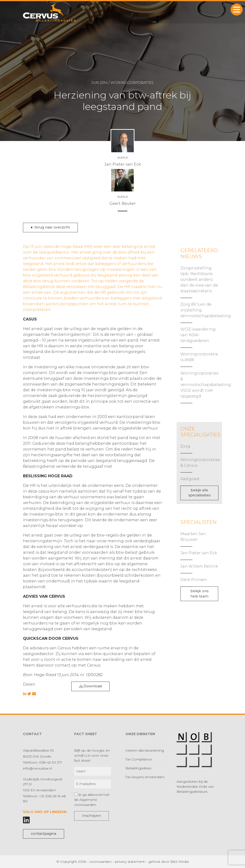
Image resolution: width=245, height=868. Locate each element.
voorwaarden (100, 862)
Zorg (185, 446)
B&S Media (180, 862)
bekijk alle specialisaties (199, 493)
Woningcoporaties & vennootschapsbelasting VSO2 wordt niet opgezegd (206, 385)
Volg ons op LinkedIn (45, 812)
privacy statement (130, 862)
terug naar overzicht (50, 227)
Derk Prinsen (194, 580)
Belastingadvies (138, 768)
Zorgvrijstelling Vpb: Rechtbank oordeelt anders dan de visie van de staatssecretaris (199, 279)
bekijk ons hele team (199, 594)
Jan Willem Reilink (199, 566)
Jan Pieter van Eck (199, 553)
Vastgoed (190, 479)
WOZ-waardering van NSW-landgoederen (198, 335)
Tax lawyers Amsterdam (145, 777)
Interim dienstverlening (145, 750)
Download (90, 686)
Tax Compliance (139, 759)
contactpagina (44, 834)
